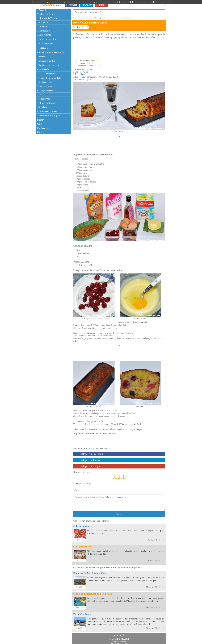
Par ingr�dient (45, 43)
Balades (115, 640)
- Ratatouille (42, 57)
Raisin (40, 132)
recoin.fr (120, 634)
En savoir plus (160, 2)
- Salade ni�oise (44, 99)
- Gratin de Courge (45, 82)
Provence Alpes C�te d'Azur (51, 53)
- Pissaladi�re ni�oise (47, 111)
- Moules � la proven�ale (49, 116)
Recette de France (47, 18)
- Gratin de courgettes (46, 61)
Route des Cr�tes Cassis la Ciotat (90, 572)
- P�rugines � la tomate (48, 103)
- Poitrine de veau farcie (47, 86)
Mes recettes (44, 31)
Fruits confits (43, 128)
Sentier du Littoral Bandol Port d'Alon (92, 593)
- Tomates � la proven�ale (49, 78)
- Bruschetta (42, 107)
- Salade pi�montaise (46, 74)
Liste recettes (44, 35)
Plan (125, 642)
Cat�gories (44, 48)
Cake (40, 124)
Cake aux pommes (82, 525)
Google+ (42, 27)
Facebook (43, 22)
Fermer (170, 2)
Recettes (123, 640)
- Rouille (41, 95)
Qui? (113, 642)
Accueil (41, 10)
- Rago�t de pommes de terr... (50, 65)
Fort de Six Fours (82, 613)
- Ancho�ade (43, 69)
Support (119, 642)
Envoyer (119, 513)
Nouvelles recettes (47, 39)
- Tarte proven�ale (45, 90)
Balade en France (46, 14)
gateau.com (123, 637)
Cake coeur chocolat (83, 545)
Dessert (41, 120)
